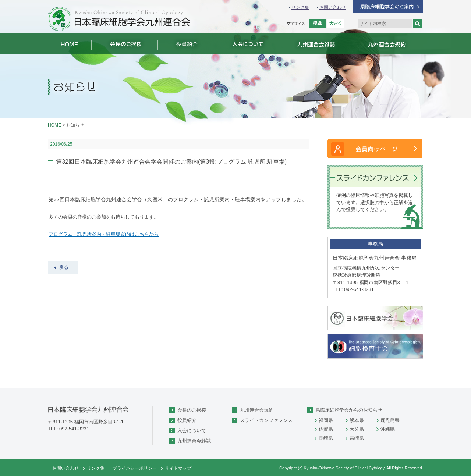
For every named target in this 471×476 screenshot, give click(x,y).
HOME (54, 125)
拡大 (336, 23)
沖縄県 (388, 429)
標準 (318, 23)
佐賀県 (326, 429)
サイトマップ (178, 468)
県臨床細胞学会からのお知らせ (349, 410)
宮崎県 (357, 438)
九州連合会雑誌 (194, 441)
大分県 (357, 429)
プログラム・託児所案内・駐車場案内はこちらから (104, 234)
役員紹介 (187, 420)
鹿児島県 (390, 420)
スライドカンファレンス (266, 420)
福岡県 (326, 420)
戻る (64, 267)
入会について (192, 431)
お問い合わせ (333, 7)
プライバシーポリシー (135, 468)
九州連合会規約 (257, 410)
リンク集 (300, 7)
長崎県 (326, 438)
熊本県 (357, 420)
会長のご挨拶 (192, 410)
